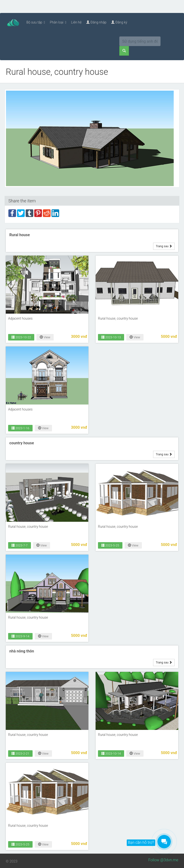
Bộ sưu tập (36, 22)
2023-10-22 (21, 337)
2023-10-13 (111, 337)
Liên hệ (76, 22)
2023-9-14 (20, 636)
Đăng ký (119, 22)
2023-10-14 (111, 753)
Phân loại (58, 22)
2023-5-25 (110, 545)
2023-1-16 (20, 428)
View (45, 337)
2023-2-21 (20, 753)
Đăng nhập (96, 22)
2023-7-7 (20, 545)
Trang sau (164, 246)
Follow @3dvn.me (163, 860)
